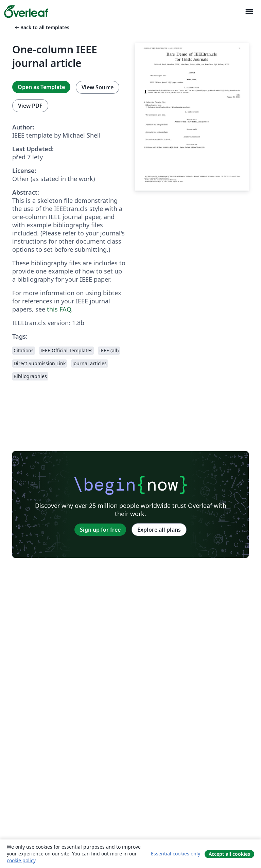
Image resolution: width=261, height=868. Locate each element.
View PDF (30, 106)
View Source (98, 87)
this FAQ (59, 309)
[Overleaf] (26, 12)
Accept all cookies (229, 854)
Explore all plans (159, 530)
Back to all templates (41, 27)
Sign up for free (100, 530)
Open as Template (41, 87)
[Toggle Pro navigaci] (249, 12)
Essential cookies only (176, 854)
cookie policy (21, 860)
